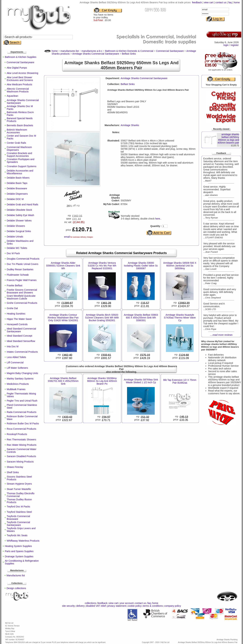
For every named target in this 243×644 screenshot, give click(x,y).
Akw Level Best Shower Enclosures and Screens (20, 79)
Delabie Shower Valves (19, 221)
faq (230, 2)
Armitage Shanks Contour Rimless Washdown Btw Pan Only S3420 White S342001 (63, 318)
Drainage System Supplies (19, 556)
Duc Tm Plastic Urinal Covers (23, 264)
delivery (80, 606)
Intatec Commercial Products (22, 352)
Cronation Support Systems (22, 166)
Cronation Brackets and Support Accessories (19, 155)
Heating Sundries (16, 314)
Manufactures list (16, 575)
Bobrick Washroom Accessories (17, 131)
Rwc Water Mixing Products (22, 445)
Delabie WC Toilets (17, 248)
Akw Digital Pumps (17, 68)
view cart (209, 2)
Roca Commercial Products (21, 429)
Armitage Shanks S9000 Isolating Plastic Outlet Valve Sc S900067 (141, 266)
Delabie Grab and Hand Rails (22, 204)
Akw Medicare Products (19, 84)
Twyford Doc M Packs (18, 507)
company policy (173, 606)
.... (221, 335)
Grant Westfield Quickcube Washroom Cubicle (21, 297)
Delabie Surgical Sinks (19, 231)
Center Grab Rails (16, 143)
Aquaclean (12, 96)
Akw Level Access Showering (22, 73)
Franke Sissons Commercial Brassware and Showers (22, 291)
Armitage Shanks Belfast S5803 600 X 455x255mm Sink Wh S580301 (141, 318)
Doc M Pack (13, 253)
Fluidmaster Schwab (18, 275)
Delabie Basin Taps (17, 183)
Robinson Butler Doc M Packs (23, 423)
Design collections (16, 588)
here (158, 219)
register (235, 45)
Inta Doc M (13, 346)
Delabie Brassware (17, 188)
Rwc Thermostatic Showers (21, 440)
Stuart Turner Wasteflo (19, 489)
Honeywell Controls (17, 324)
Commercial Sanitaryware (20, 62)
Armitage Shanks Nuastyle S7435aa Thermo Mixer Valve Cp (180, 318)
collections (90, 603)
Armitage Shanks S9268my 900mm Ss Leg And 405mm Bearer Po (102, 381)
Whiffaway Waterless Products (23, 541)
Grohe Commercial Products (22, 303)
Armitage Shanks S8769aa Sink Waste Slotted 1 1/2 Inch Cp (141, 381)
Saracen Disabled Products (21, 456)
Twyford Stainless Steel (19, 512)
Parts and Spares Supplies (19, 551)
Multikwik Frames (16, 389)
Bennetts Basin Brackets (20, 125)
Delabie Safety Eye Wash (20, 215)
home (237, 2)
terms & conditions (153, 606)
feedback (197, 2)
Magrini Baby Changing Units (22, 373)
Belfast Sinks (128, 84)
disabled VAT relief (96, 606)
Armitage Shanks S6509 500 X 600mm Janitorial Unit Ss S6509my (180, 266)
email (67, 237)
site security (68, 606)
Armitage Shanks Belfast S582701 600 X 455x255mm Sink (63, 381)
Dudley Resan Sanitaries (20, 269)
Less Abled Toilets (16, 357)
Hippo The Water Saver (19, 319)
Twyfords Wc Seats (17, 535)
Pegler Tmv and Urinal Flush (22, 401)
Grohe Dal (12, 308)
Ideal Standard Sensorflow (21, 341)
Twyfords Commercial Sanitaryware (18, 524)
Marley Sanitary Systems (20, 379)
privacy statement (117, 606)
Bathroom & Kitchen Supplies (21, 57)
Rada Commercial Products (22, 412)
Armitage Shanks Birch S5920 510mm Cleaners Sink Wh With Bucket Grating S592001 (102, 318)
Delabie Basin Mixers (18, 178)
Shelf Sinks (13, 472)
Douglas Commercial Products (23, 259)
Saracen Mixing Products (20, 462)
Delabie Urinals (15, 237)
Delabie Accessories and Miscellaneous (20, 172)
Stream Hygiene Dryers (19, 484)
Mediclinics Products (18, 384)
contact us (221, 2)
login (226, 45)
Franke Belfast (15, 285)
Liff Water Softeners (17, 368)
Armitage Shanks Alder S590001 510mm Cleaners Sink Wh (63, 266)
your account (127, 603)
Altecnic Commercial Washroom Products (18, 90)
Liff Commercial (15, 362)
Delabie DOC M (15, 199)
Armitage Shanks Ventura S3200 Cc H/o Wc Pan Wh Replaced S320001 (102, 266)
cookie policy (135, 606)
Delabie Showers (16, 226)
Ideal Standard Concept (19, 336)
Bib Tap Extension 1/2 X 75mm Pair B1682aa (180, 381)
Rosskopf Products (17, 434)
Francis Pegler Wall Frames (22, 280)
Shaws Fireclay (15, 467)
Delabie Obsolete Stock (19, 210)
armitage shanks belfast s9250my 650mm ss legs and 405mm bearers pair (228, 139)
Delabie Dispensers (17, 194)
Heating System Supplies (18, 546)
